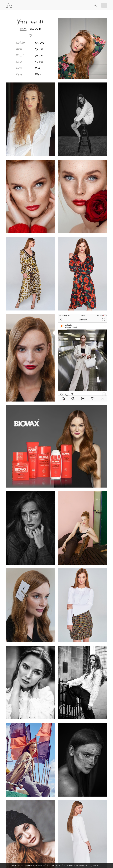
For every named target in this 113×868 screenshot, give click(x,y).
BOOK (23, 29)
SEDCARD (35, 29)
